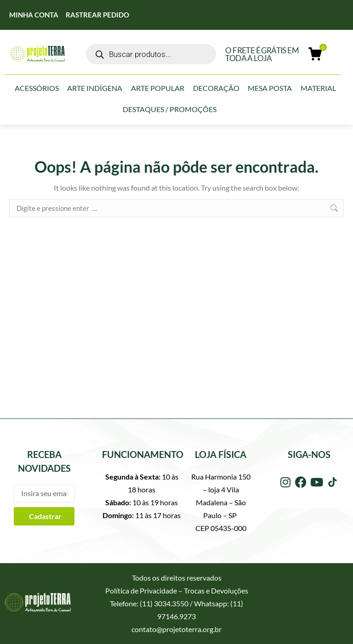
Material (318, 88)
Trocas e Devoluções (216, 590)
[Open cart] (316, 54)
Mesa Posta (270, 88)
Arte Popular (158, 88)
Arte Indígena (95, 88)
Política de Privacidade (141, 590)
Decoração (216, 88)
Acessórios (37, 88)
